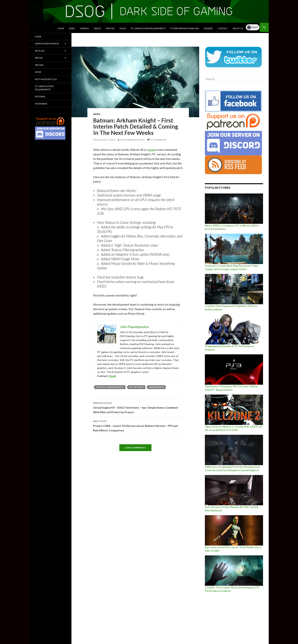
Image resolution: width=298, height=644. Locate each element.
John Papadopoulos (132, 140)
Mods (123, 28)
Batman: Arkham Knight (110, 387)
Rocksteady (137, 387)
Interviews (41, 104)
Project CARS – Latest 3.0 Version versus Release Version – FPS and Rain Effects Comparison (138, 425)
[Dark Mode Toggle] (253, 27)
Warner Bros (157, 387)
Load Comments (135, 448)
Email (113, 376)
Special (39, 58)
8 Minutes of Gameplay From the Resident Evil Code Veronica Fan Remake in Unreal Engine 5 (232, 468)
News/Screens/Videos (47, 44)
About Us (238, 28)
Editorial (40, 96)
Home (61, 28)
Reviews (208, 28)
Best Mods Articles (46, 79)
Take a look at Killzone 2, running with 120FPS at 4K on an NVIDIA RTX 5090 (233, 428)
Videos (97, 28)
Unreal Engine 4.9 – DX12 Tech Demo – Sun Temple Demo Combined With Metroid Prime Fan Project (138, 407)
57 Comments (158, 140)
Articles (40, 51)
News (72, 28)
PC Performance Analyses (185, 28)
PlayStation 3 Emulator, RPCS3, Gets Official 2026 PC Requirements (231, 388)
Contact (223, 28)
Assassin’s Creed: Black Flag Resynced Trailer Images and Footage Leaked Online (232, 267)
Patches (110, 28)
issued (151, 150)
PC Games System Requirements (148, 28)
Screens (84, 28)
